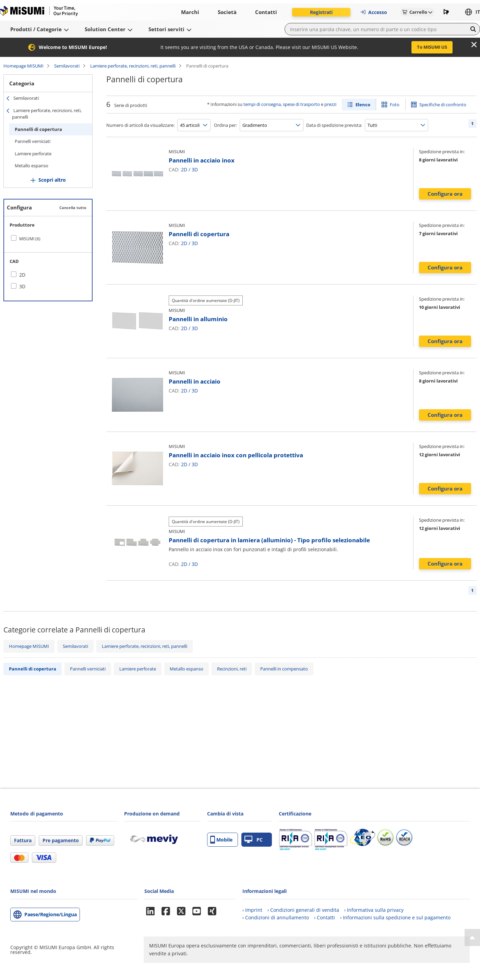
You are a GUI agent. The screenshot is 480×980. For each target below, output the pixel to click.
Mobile (221, 840)
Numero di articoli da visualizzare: (140, 125)
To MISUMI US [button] (432, 47)
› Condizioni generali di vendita (303, 910)
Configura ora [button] (445, 194)
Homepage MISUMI (23, 66)
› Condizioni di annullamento (276, 917)
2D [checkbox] (22, 275)
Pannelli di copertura (38, 129)
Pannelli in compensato (284, 669)
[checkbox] (48, 239)
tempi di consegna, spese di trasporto (282, 104)
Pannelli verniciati (33, 141)
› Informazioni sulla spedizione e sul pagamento (395, 917)
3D (195, 170)
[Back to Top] (472, 937)
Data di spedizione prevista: (334, 125)
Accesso (374, 12)
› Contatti (325, 917)
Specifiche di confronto (443, 105)
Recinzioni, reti (232, 669)
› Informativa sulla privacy (374, 910)
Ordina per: (225, 125)
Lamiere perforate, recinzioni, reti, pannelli (133, 66)
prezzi (330, 104)
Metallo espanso (32, 166)
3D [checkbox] (22, 286)
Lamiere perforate (33, 154)
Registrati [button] (321, 12)
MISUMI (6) (30, 239)
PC (254, 840)
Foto (395, 105)
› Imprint (252, 910)
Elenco (363, 105)
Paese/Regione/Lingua (51, 914)
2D (184, 170)
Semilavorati (67, 66)
